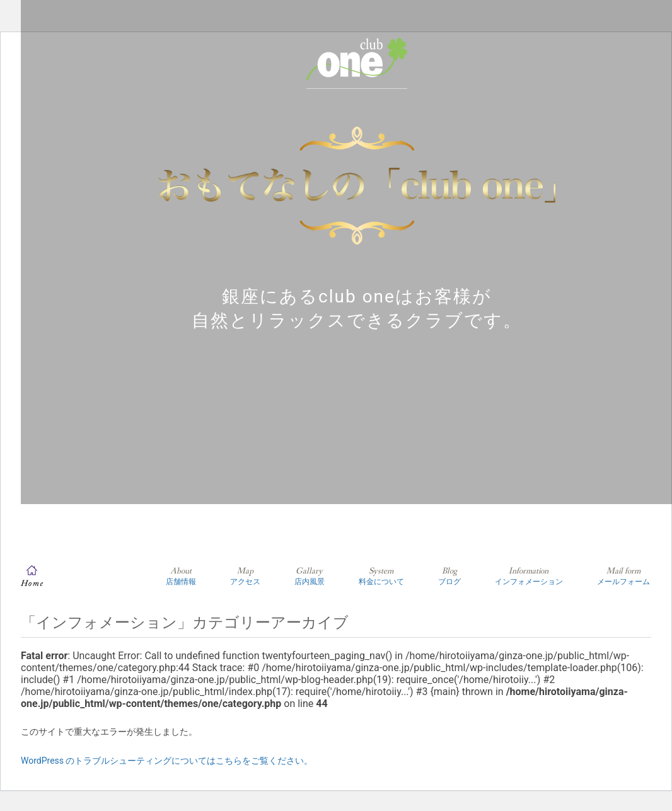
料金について (381, 576)
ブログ (449, 576)
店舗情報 (181, 576)
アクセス (245, 576)
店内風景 (310, 576)
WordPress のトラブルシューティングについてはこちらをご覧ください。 (167, 761)
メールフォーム (623, 576)
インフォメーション (529, 576)
